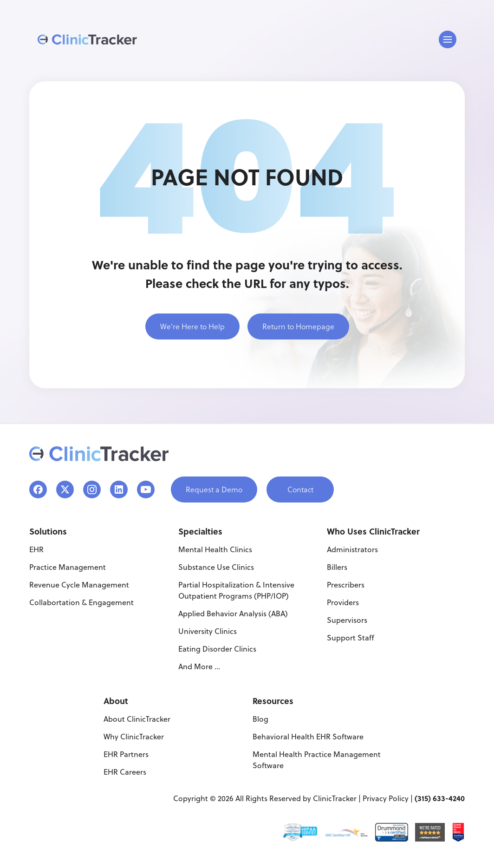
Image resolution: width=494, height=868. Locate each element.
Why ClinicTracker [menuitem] (134, 737)
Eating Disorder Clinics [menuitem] (217, 649)
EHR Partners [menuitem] (126, 754)
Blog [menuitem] (260, 719)
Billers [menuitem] (337, 567)
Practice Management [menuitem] (68, 567)
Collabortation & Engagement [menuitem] (81, 602)
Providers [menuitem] (343, 602)
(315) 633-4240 (440, 798)
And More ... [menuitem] (199, 666)
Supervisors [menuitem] (347, 620)
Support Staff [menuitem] (351, 638)
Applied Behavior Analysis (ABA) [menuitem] (233, 613)
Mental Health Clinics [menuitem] (215, 549)
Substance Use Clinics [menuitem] (216, 567)
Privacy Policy (386, 798)
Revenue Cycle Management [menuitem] (79, 585)
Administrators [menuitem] (352, 549)
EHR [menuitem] (36, 549)
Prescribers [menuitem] (346, 585)
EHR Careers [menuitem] (125, 772)
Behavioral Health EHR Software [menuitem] (308, 737)
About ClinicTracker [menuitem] (137, 719)
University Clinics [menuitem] (208, 631)
